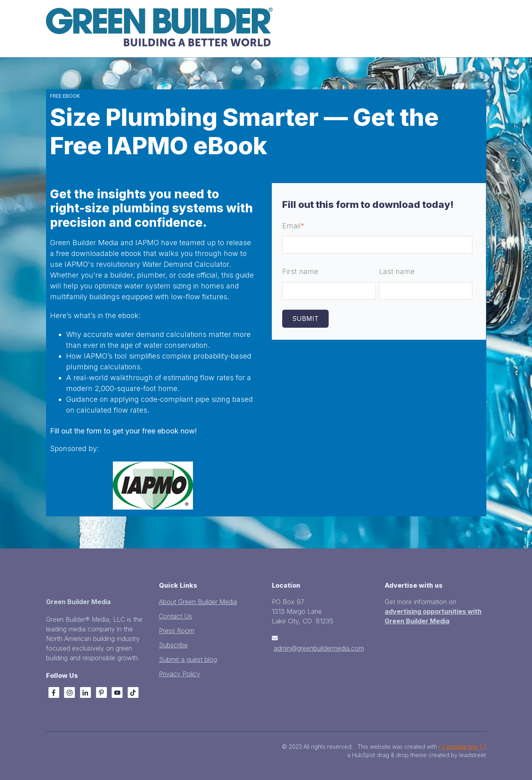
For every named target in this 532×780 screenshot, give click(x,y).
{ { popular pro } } (462, 747)
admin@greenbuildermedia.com (319, 648)
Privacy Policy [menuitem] (180, 674)
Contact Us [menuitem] (176, 616)
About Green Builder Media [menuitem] (198, 602)
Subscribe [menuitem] (173, 645)
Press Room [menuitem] (177, 631)
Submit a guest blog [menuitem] (188, 659)
